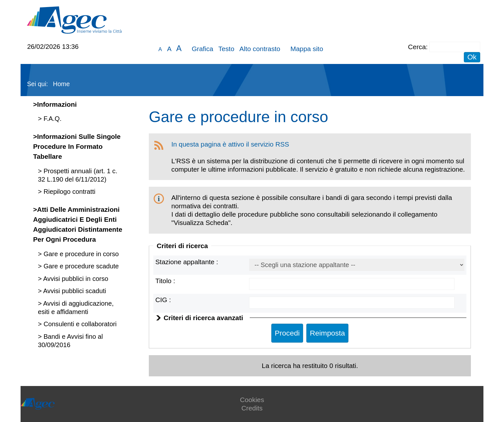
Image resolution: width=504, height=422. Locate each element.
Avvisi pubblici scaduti (74, 291)
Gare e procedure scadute (80, 266)
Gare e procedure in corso (80, 254)
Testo (226, 49)
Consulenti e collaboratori (79, 324)
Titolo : (165, 281)
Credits (252, 408)
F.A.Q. (52, 119)
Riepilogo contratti (69, 192)
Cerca (417, 47)
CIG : (163, 300)
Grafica (202, 49)
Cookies (252, 400)
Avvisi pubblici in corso (75, 279)
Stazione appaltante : (187, 262)
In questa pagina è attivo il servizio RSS (230, 144)
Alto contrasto (260, 49)
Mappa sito (307, 49)
